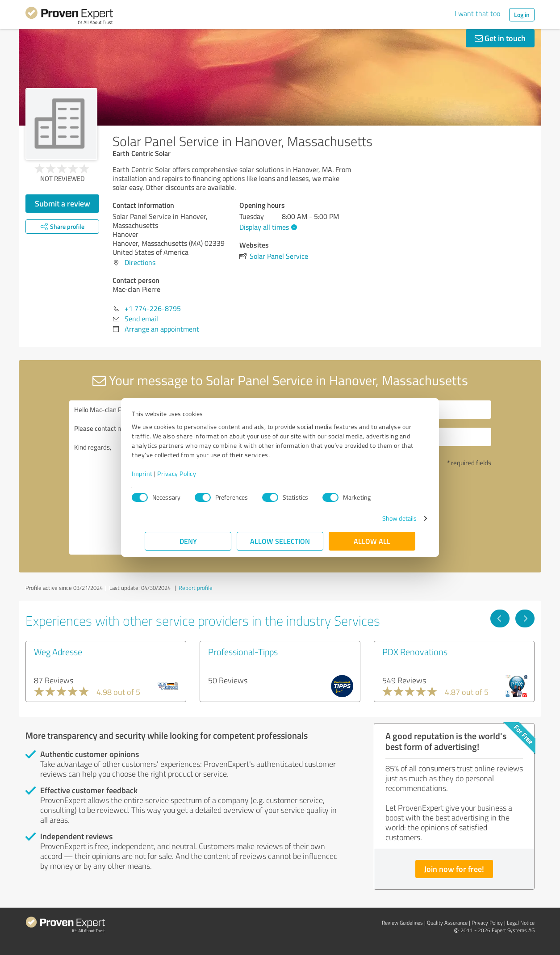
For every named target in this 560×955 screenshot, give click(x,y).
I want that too (477, 13)
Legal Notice (521, 923)
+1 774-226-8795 (153, 308)
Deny (188, 541)
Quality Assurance (447, 923)
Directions (140, 262)
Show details (387, 518)
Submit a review (63, 203)
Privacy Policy (190, 473)
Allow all (372, 541)
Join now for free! (454, 869)
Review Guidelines (402, 923)
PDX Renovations (415, 652)
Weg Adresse (58, 652)
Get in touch (500, 38)
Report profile (196, 588)
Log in (522, 15)
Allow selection (280, 541)
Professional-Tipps (243, 652)
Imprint (155, 473)
